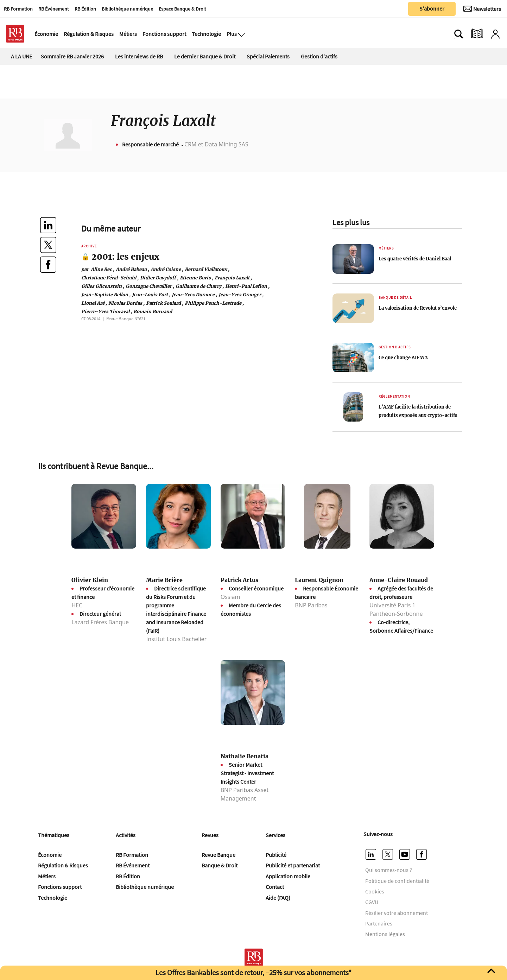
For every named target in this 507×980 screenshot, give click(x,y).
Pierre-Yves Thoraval (107, 311)
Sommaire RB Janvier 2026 (72, 56)
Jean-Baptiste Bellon (106, 295)
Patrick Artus (239, 580)
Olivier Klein (90, 580)
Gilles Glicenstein (103, 286)
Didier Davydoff (159, 278)
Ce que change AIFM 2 (403, 358)
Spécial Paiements (268, 56)
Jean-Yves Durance (194, 295)
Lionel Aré (94, 303)
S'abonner (432, 8)
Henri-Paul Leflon (247, 286)
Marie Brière (164, 580)
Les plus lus (351, 222)
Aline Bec (98, 269)
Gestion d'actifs (319, 56)
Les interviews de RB (139, 56)
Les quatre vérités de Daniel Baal (415, 259)
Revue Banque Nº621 (126, 318)
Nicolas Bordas (126, 303)
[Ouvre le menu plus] (241, 34)
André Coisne (167, 269)
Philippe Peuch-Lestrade (214, 303)
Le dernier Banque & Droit (205, 56)
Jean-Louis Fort (151, 295)
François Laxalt (233, 278)
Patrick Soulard (165, 303)
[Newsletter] (482, 9)
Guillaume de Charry (200, 286)
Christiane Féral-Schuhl (110, 278)
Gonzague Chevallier (150, 286)
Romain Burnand (153, 311)
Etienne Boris (197, 278)
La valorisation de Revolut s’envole (418, 308)
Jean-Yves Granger (241, 295)
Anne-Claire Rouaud (399, 580)
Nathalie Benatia (245, 756)
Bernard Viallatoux (207, 269)
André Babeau (132, 269)
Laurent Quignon (319, 580)
